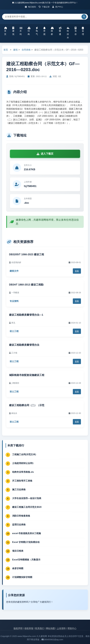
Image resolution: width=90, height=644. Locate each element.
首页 (6, 31)
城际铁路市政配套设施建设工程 (27, 375)
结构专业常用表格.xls (23, 472)
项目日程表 (18, 551)
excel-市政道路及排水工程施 (26, 533)
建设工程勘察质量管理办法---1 (26, 315)
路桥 (52, 31)
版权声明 (18, 628)
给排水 (68, 33)
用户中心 (58, 7)
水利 (21, 31)
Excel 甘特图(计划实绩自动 (26, 542)
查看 (77, 271)
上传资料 (61, 628)
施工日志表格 (19, 490)
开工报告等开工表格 (22, 481)
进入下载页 (45, 154)
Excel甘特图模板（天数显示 (26, 560)
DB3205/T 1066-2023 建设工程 (27, 254)
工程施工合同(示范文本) (24, 454)
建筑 (13, 31)
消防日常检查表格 (21, 516)
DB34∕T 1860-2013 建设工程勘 (26, 285)
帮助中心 (72, 628)
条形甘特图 (18, 568)
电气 (37, 31)
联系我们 (40, 628)
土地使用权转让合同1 (23, 463)
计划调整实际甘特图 (22, 577)
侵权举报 (29, 628)
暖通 (60, 31)
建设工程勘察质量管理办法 (24, 345)
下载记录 (44, 7)
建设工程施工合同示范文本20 (27, 507)
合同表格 (26, 50)
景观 (44, 31)
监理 (83, 31)
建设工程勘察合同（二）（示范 (27, 405)
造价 (76, 31)
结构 (29, 31)
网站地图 (50, 628)
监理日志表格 (19, 525)
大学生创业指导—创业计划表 (27, 498)
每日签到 (30, 7)
